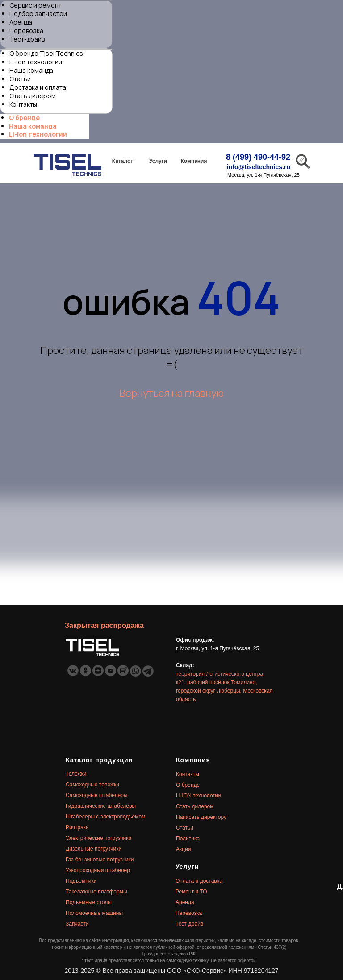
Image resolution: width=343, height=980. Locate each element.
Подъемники (81, 881)
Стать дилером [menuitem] (33, 96)
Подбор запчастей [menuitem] (38, 14)
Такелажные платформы (96, 892)
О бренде (188, 785)
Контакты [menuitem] (23, 104)
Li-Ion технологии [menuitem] (38, 134)
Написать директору (201, 817)
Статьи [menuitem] (20, 79)
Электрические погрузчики (98, 838)
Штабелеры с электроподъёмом (105, 817)
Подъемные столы (89, 902)
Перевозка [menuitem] (26, 31)
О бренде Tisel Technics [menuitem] (46, 53)
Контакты (188, 774)
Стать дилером (195, 806)
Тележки (76, 774)
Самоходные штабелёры (96, 795)
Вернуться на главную (171, 393)
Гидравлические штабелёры (101, 806)
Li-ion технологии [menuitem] (36, 62)
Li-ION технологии (198, 796)
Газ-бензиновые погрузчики (100, 860)
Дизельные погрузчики (94, 849)
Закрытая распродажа (104, 625)
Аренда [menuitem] (21, 22)
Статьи (185, 828)
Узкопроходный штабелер (98, 870)
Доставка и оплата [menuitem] (38, 87)
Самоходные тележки (92, 785)
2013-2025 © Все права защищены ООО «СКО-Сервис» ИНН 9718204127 (171, 971)
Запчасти (77, 924)
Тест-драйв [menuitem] (27, 39)
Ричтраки (77, 827)
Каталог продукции (99, 760)
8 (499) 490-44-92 (258, 157)
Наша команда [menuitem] (31, 70)
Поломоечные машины (94, 913)
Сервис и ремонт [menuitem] (36, 5)
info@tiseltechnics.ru (259, 167)
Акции (184, 849)
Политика (188, 839)
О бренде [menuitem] (24, 118)
